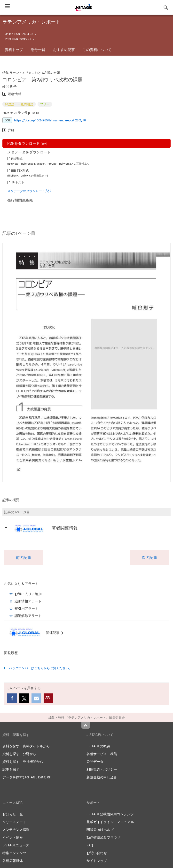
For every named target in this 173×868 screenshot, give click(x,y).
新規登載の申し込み (102, 777)
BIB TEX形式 (20, 170)
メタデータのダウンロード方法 (29, 191)
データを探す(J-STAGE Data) (26, 777)
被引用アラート (26, 608)
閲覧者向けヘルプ (100, 830)
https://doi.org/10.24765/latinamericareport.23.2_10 (50, 120)
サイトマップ (97, 861)
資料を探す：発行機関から (23, 762)
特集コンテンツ (14, 853)
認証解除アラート (28, 616)
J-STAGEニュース (16, 845)
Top (86, 725)
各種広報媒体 (13, 861)
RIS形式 (17, 159)
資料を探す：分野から (19, 754)
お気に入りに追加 (28, 594)
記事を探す (11, 769)
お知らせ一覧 (13, 814)
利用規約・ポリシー (102, 769)
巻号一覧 (38, 50)
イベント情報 (13, 837)
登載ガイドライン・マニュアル (110, 822)
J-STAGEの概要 (98, 746)
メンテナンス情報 (16, 830)
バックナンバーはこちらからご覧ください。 (40, 668)
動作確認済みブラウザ (103, 837)
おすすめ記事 (64, 50)
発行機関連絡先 (20, 200)
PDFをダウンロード (27, 143)
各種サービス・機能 (102, 754)
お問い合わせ (97, 853)
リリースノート (14, 822)
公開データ (95, 762)
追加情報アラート (28, 601)
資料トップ (14, 50)
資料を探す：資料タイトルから (26, 746)
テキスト (18, 182)
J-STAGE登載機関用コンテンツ (110, 814)
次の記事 (149, 557)
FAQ (90, 845)
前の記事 (24, 557)
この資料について (97, 50)
